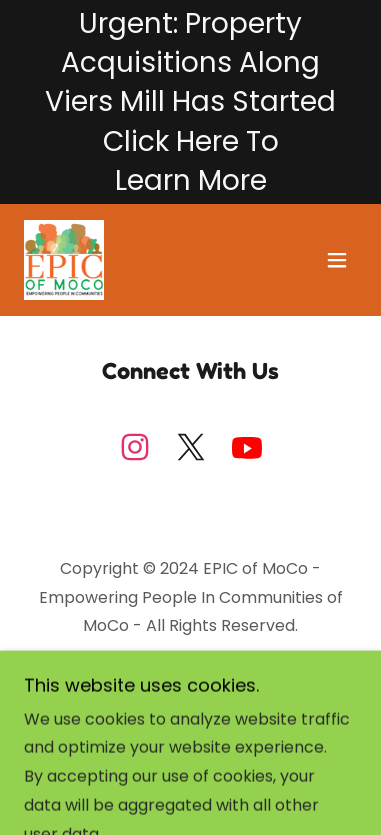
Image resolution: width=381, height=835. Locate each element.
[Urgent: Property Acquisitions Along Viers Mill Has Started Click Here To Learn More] (190, 102)
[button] (337, 260)
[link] (64, 260)
